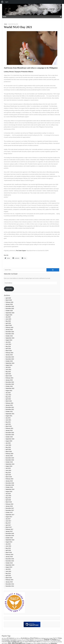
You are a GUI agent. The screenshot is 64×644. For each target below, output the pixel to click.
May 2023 (8, 372)
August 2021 (9, 416)
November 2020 (10, 435)
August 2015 (9, 567)
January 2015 (9, 582)
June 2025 (8, 319)
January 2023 (9, 380)
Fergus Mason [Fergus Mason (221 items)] (36, 642)
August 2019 (9, 466)
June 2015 (8, 571)
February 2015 (9, 580)
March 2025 (9, 325)
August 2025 (9, 315)
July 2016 (8, 544)
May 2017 (8, 523)
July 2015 (8, 569)
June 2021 (8, 420)
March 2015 (9, 578)
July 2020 (8, 443)
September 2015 (10, 565)
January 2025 (9, 330)
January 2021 (9, 430)
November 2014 (10, 586)
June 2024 (8, 344)
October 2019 (9, 462)
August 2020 (9, 441)
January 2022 (9, 405)
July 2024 (8, 342)
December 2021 (10, 407)
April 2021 (8, 424)
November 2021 (10, 409)
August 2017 (9, 517)
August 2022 (9, 391)
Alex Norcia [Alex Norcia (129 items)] (4, 638)
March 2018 (9, 502)
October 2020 (9, 437)
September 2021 (10, 414)
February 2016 (9, 555)
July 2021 (8, 418)
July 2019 (8, 468)
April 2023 (8, 374)
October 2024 (9, 336)
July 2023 (8, 367)
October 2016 (9, 538)
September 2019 (10, 464)
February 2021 (9, 428)
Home (6, 24)
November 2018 (10, 485)
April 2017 (8, 525)
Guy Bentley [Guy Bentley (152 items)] (59, 642)
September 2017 (10, 515)
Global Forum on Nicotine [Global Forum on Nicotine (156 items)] (49, 642)
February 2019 (9, 479)
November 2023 (10, 359)
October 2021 (9, 412)
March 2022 (9, 401)
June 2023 (8, 370)
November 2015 (10, 561)
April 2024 (8, 349)
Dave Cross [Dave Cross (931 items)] (50, 640)
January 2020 (9, 456)
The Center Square (21, 251)
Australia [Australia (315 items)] (24, 638)
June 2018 (8, 496)
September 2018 (10, 489)
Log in (7, 2)
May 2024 (8, 346)
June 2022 (8, 395)
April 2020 (8, 449)
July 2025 (8, 317)
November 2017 (10, 510)
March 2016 (9, 552)
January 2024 (9, 355)
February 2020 (9, 454)
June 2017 (8, 521)
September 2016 (10, 540)
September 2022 (10, 388)
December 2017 (10, 508)
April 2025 (8, 323)
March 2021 (9, 426)
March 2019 (9, 477)
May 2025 (8, 321)
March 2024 (9, 351)
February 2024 (9, 353)
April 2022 (8, 399)
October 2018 (9, 487)
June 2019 (8, 470)
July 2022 (8, 393)
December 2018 (10, 483)
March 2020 (9, 452)
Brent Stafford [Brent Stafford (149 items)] (42, 638)
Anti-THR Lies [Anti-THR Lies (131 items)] (17, 638)
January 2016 (9, 557)
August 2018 (9, 491)
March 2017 (9, 527)
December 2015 (10, 559)
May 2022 (8, 397)
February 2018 (9, 504)
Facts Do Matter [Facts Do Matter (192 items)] (24, 642)
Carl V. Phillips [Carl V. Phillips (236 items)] (57, 638)
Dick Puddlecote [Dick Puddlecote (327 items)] (13, 642)
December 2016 (10, 533)
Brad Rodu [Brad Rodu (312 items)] (34, 638)
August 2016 (9, 542)
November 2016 (10, 536)
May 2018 (8, 498)
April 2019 (8, 475)
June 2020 (8, 445)
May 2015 (8, 573)
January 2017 (9, 531)
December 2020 (10, 433)
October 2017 (9, 512)
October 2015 (9, 563)
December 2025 (10, 306)
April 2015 (8, 576)
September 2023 (10, 363)
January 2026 (9, 304)
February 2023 (9, 378)
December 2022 (10, 382)
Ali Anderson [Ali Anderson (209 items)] (11, 638)
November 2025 (10, 309)
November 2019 (10, 460)
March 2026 (9, 300)
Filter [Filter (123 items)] (42, 642)
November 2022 (10, 384)
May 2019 (8, 473)
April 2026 (8, 298)
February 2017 (9, 529)
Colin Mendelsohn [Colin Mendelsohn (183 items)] (39, 640)
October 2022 (9, 386)
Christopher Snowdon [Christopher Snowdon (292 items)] (9, 640)
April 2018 (8, 500)
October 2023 (9, 361)
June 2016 (8, 546)
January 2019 (9, 481)
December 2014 (10, 584)
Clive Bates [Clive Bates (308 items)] (30, 640)
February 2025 (9, 327)
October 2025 (9, 311)
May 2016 (8, 548)
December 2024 (10, 332)
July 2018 (8, 494)
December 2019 (10, 458)
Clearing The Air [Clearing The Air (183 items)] (21, 640)
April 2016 (8, 550)
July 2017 (8, 519)
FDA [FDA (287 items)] (30, 642)
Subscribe (9, 289)
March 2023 (9, 376)
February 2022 (9, 403)
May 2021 (8, 422)
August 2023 (9, 365)
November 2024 (10, 334)
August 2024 (9, 340)
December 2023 (10, 357)
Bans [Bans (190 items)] (29, 638)
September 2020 (10, 439)
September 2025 (10, 313)
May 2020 (8, 447)
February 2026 (9, 302)
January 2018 (9, 506)
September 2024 (10, 338)
